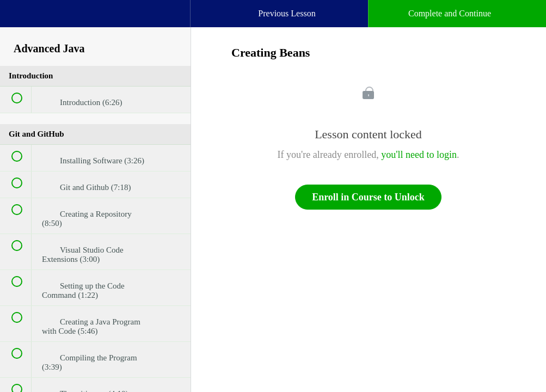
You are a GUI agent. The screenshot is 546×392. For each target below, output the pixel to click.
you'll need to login (419, 155)
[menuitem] (95, 24)
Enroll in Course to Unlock (368, 197)
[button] (19, 19)
